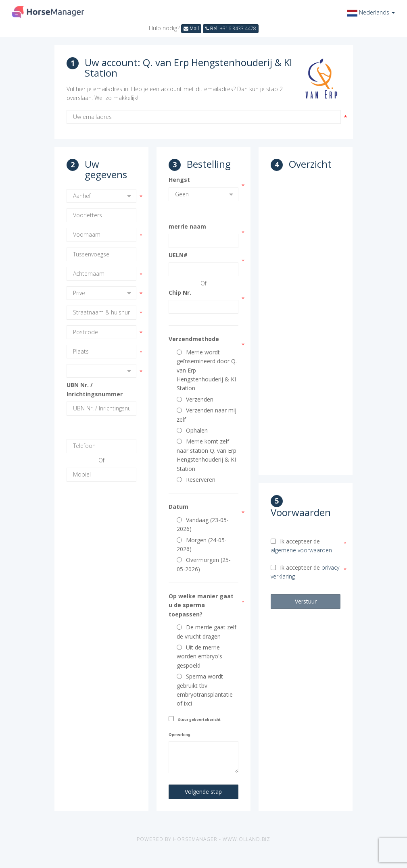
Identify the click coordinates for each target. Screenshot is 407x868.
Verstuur (306, 601)
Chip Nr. (180, 292)
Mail (191, 28)
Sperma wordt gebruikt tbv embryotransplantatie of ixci (205, 690)
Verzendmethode (194, 339)
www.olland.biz (246, 839)
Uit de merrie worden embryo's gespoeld (199, 656)
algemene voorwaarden (301, 550)
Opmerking (179, 734)
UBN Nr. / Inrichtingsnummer (95, 389)
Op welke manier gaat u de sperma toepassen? (201, 605)
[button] (371, 12)
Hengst (179, 180)
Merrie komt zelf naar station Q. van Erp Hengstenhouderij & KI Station (207, 455)
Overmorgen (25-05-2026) (204, 564)
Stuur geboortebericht (199, 719)
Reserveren (196, 480)
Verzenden (195, 399)
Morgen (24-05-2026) (202, 544)
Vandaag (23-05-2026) (203, 524)
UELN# (178, 255)
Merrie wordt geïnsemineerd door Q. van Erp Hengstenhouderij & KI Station (207, 370)
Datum (178, 507)
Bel (231, 28)
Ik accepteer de (301, 546)
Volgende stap (203, 792)
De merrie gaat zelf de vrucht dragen (207, 632)
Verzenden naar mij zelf (207, 415)
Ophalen (192, 430)
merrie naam (187, 226)
